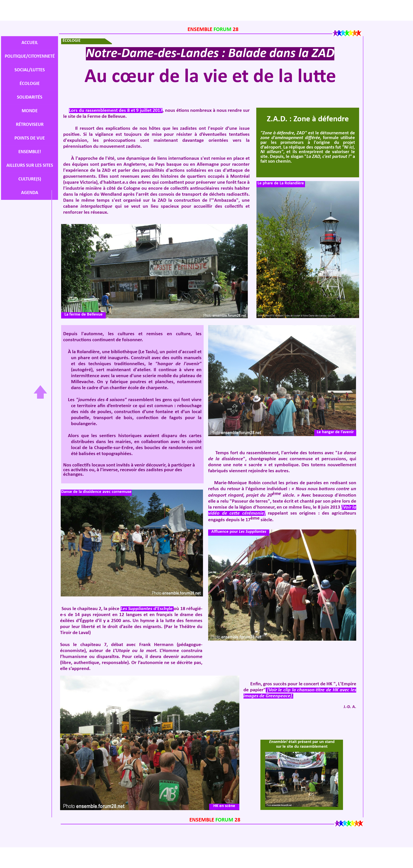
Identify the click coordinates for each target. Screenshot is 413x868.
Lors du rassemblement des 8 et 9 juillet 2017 (116, 111)
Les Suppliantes (147, 609)
